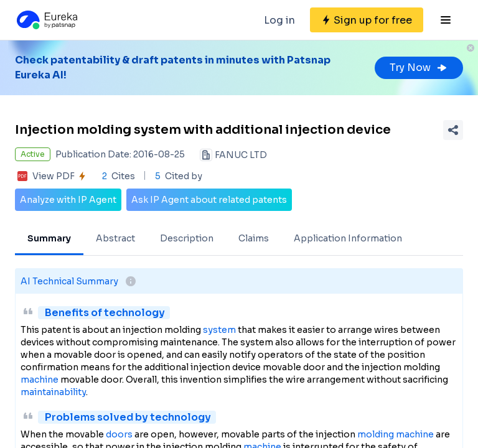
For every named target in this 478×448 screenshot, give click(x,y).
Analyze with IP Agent (68, 200)
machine (40, 380)
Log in (279, 20)
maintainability (53, 392)
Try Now (419, 68)
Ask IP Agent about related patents (209, 200)
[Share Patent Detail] (453, 130)
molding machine (396, 434)
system (219, 330)
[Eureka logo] (46, 20)
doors (119, 434)
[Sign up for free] (367, 20)
